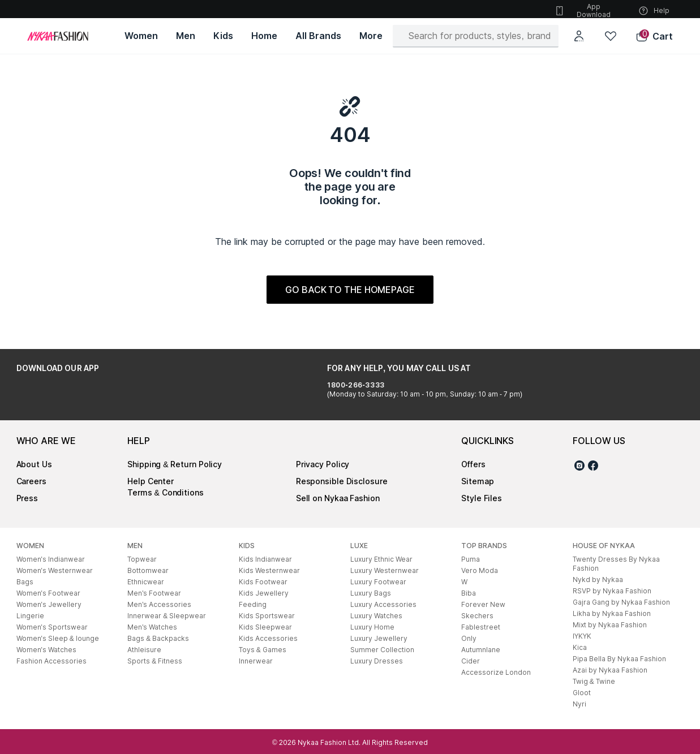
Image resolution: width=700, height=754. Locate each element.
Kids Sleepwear (265, 627)
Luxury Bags (371, 593)
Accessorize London (496, 672)
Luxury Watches (376, 616)
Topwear (142, 559)
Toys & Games (263, 650)
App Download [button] (582, 10)
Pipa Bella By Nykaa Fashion (619, 659)
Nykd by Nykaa (598, 579)
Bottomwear (148, 570)
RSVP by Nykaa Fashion (612, 591)
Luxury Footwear (378, 582)
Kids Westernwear (269, 570)
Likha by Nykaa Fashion (612, 613)
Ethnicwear (146, 582)
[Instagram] (579, 467)
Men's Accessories (159, 604)
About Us (34, 464)
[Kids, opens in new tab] (223, 36)
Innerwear (256, 661)
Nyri (579, 704)
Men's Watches (152, 627)
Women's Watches (46, 650)
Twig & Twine (594, 681)
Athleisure (144, 650)
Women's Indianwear (51, 559)
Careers (31, 481)
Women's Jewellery (49, 604)
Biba (469, 593)
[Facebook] (593, 467)
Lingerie (30, 616)
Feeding (253, 604)
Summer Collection (382, 650)
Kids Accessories (268, 638)
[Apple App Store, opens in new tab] (123, 394)
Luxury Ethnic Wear (381, 559)
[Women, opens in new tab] (141, 36)
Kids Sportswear (267, 616)
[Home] (58, 36)
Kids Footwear (263, 582)
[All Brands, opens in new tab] (318, 36)
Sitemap (477, 481)
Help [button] (654, 11)
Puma (471, 559)
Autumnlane (481, 650)
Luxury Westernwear (385, 570)
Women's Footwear (48, 593)
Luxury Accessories (383, 604)
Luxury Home (372, 627)
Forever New (483, 604)
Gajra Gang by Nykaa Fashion (621, 602)
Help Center (151, 481)
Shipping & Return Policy (175, 464)
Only (469, 638)
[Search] (480, 36)
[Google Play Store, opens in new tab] (48, 394)
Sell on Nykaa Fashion (338, 498)
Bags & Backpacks (158, 638)
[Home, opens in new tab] (264, 36)
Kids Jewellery (264, 593)
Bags (25, 582)
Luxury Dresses (377, 661)
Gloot (582, 693)
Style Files (482, 498)
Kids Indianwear (265, 559)
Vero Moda (480, 570)
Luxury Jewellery (379, 638)
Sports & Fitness (155, 661)
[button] (654, 36)
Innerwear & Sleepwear (167, 616)
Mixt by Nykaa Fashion (610, 625)
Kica (580, 647)
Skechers (477, 616)
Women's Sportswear (52, 627)
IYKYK (582, 636)
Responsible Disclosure (342, 481)
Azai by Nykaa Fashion (610, 670)
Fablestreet (481, 627)
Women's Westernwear (55, 570)
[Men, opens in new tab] (186, 36)
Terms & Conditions (166, 492)
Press (27, 498)
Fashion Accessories (51, 661)
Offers (473, 464)
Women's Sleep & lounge (58, 638)
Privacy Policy (323, 464)
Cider (471, 661)
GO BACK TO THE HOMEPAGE (350, 290)
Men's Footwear (154, 593)
